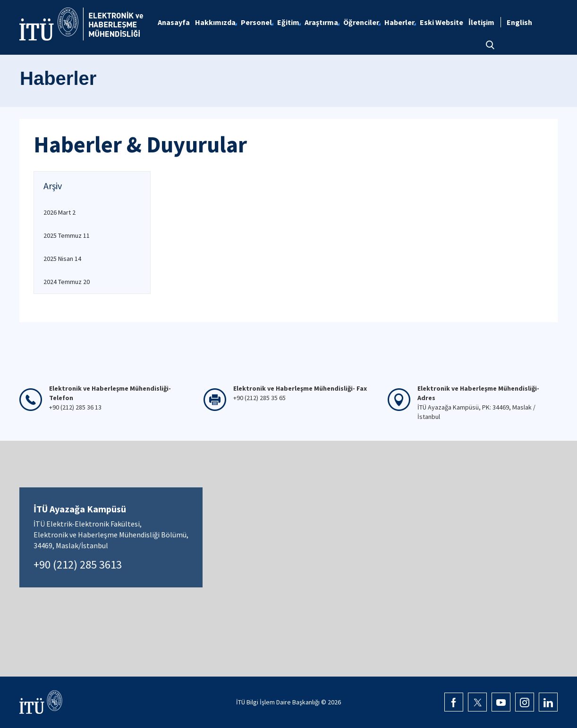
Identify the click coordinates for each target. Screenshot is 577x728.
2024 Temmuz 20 (67, 282)
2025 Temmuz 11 (67, 235)
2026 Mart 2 (59, 212)
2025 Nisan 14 (62, 259)
